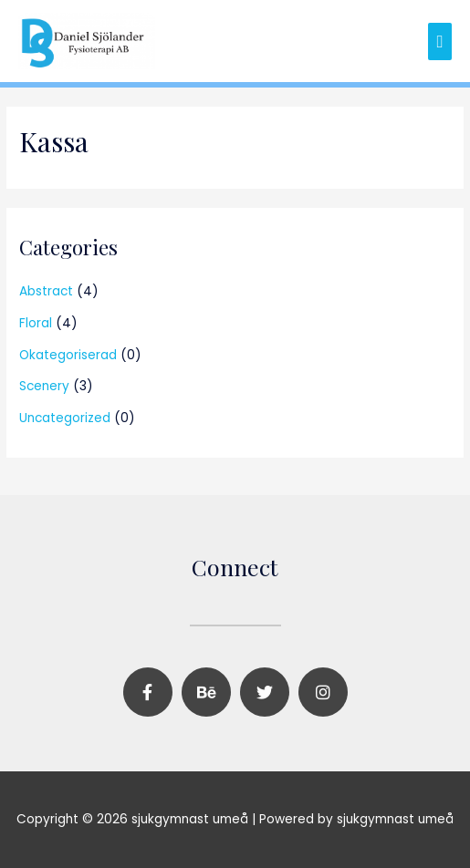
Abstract (46, 291)
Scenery (44, 386)
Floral (36, 323)
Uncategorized (65, 418)
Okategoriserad (68, 355)
